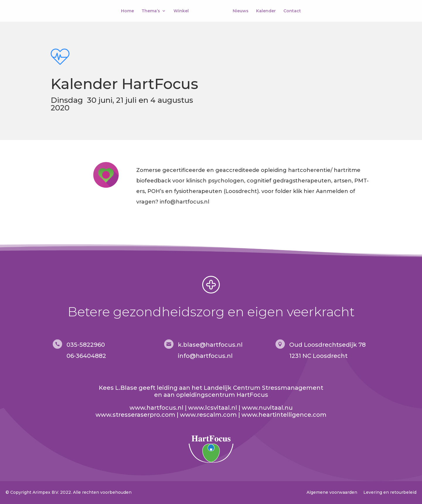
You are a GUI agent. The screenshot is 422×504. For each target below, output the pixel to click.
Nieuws (239, 11)
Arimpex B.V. (46, 492)
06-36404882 (86, 356)
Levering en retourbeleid (390, 492)
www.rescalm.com (208, 415)
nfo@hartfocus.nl (206, 356)
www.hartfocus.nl (156, 408)
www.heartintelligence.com (284, 415)
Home (129, 11)
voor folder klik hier (288, 191)
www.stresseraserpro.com (135, 415)
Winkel (182, 11)
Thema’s (152, 11)
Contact (291, 11)
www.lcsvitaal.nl (213, 408)
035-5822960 (86, 345)
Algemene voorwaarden (332, 492)
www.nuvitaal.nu (267, 408)
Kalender (265, 11)
